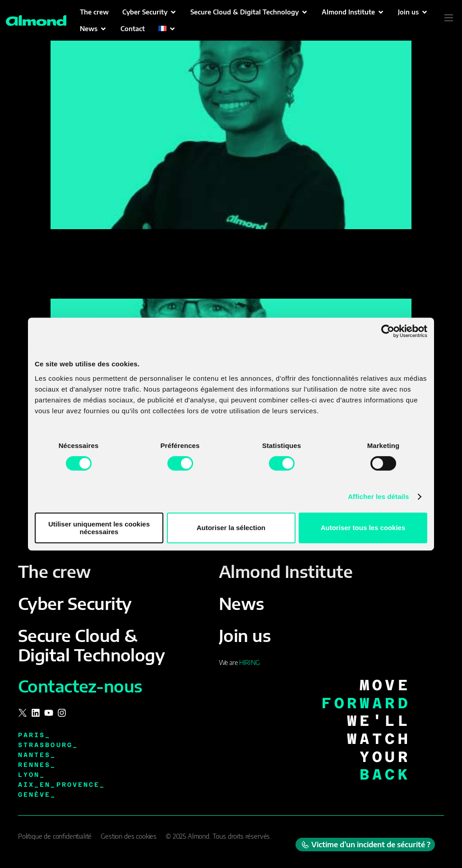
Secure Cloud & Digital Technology (91, 645)
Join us (245, 635)
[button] (150, 12)
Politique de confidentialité (55, 836)
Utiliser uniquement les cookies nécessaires (99, 528)
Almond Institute (286, 571)
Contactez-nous (80, 686)
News (242, 603)
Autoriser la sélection (231, 528)
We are (239, 663)
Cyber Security (75, 603)
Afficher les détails (378, 496)
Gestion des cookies (129, 836)
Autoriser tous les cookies (363, 528)
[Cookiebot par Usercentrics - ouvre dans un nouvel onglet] (388, 331)
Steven (70, 283)
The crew (55, 571)
